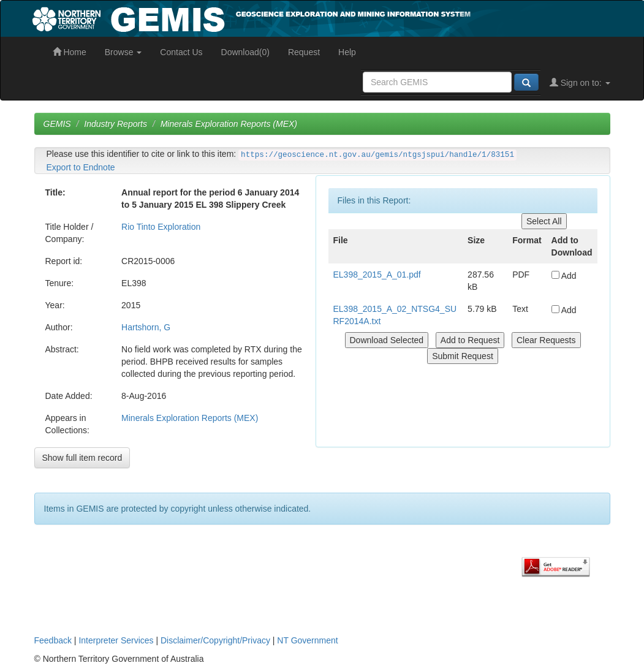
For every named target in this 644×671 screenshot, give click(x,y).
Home (70, 52)
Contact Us (181, 52)
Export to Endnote (81, 167)
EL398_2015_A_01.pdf (377, 275)
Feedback (53, 640)
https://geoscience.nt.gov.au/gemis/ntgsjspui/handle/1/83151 (377, 155)
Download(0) (245, 52)
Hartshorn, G (146, 327)
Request (304, 52)
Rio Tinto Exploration (161, 227)
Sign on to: (580, 83)
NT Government (307, 640)
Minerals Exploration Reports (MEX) (229, 124)
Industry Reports (116, 124)
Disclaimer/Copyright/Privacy (215, 640)
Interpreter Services (116, 640)
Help (347, 52)
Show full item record (82, 458)
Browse (123, 52)
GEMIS (57, 124)
